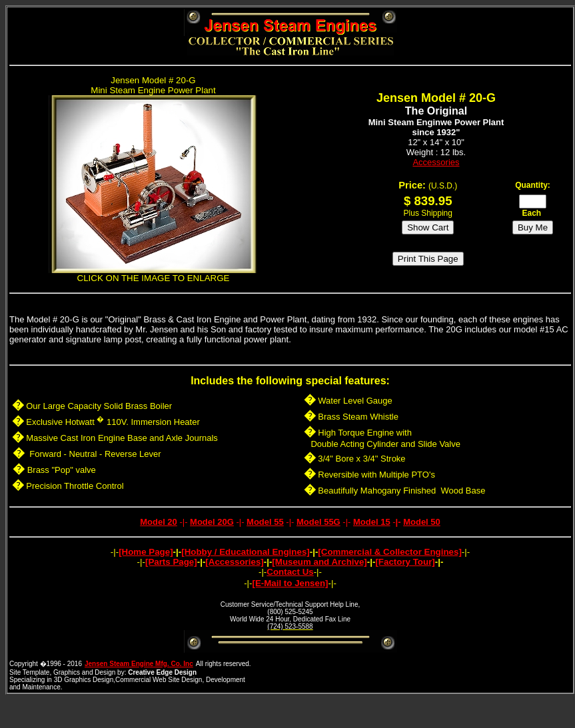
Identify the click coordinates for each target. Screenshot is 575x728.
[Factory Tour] (405, 562)
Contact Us (290, 572)
